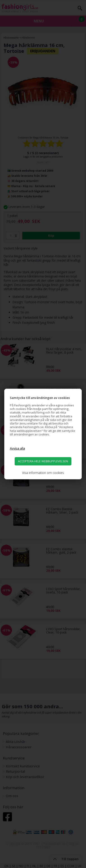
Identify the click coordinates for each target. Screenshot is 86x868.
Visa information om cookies (43, 473)
